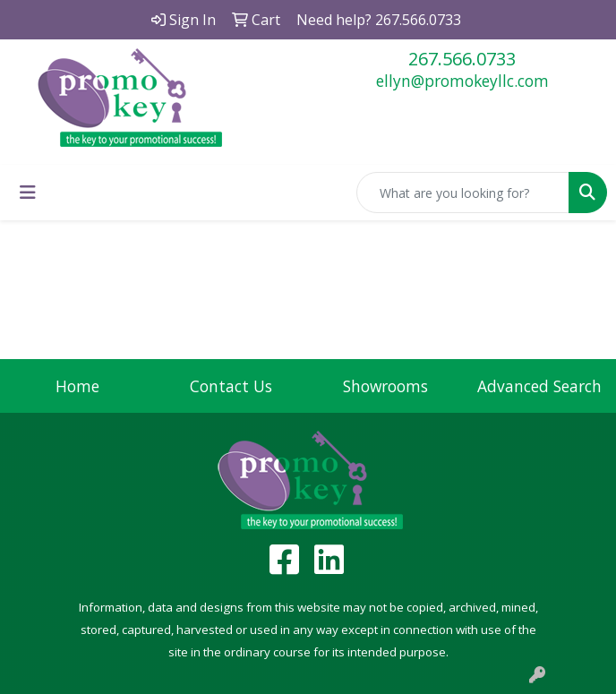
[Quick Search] (463, 193)
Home (77, 386)
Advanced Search (539, 386)
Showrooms (385, 386)
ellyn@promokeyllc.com (462, 81)
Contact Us (231, 386)
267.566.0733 (462, 59)
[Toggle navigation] (28, 193)
